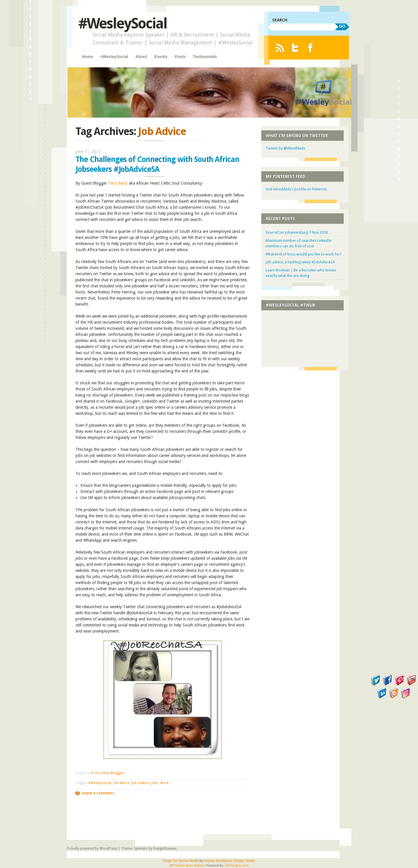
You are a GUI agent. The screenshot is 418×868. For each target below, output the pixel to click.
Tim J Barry (118, 183)
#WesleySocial (123, 23)
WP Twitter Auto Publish (187, 866)
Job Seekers (140, 783)
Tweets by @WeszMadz (285, 148)
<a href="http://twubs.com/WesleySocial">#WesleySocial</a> (305, 337)
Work (164, 783)
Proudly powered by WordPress (92, 849)
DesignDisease (165, 849)
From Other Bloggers (108, 773)
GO (342, 26)
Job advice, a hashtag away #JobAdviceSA (300, 262)
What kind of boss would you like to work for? (304, 254)
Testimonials (205, 57)
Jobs (155, 783)
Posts (180, 57)
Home (88, 57)
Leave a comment (98, 793)
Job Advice (121, 783)
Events (161, 57)
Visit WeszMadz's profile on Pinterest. (297, 189)
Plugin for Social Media (181, 861)
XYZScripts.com (237, 866)
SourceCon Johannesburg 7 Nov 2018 (297, 232)
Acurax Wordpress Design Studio (229, 861)
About (141, 57)
